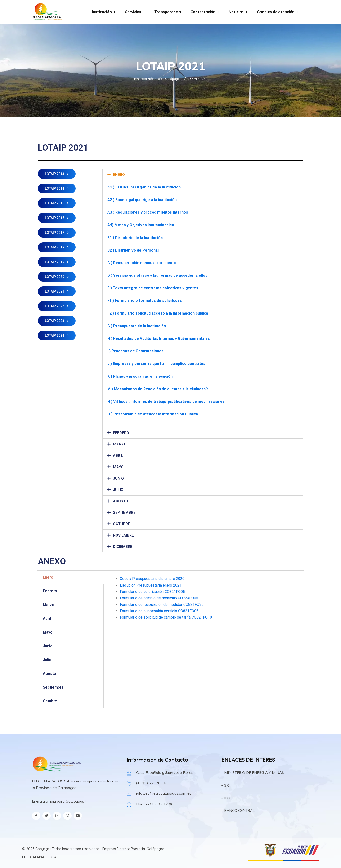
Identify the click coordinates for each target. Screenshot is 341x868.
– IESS (227, 798)
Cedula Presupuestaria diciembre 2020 (152, 579)
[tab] (203, 175)
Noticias (236, 12)
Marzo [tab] (49, 605)
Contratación (203, 12)
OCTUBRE (121, 524)
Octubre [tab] (50, 701)
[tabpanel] (204, 601)
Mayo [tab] (48, 632)
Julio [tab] (47, 660)
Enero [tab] (48, 577)
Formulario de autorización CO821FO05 (152, 592)
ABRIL (118, 456)
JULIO (118, 490)
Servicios (133, 12)
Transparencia (168, 12)
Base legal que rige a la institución (146, 200)
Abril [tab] (47, 618)
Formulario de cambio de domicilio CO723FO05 (159, 598)
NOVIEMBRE (123, 535)
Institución (102, 12)
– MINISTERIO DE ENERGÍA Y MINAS (253, 772)
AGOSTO (121, 501)
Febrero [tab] (50, 591)
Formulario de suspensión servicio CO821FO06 (159, 611)
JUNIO (118, 478)
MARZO (120, 444)
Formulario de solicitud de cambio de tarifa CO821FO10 (166, 617)
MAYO (118, 467)
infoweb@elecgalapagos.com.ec (164, 793)
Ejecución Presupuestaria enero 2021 (151, 585)
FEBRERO (121, 433)
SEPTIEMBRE (124, 512)
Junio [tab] (48, 646)
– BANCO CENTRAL (238, 810)
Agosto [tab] (49, 673)
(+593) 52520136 (152, 783)
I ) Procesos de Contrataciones (135, 351)
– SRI (226, 785)
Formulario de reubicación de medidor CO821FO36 (162, 604)
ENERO (119, 175)
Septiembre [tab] (53, 687)
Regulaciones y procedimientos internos (152, 212)
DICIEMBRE (123, 547)
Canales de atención (276, 12)
